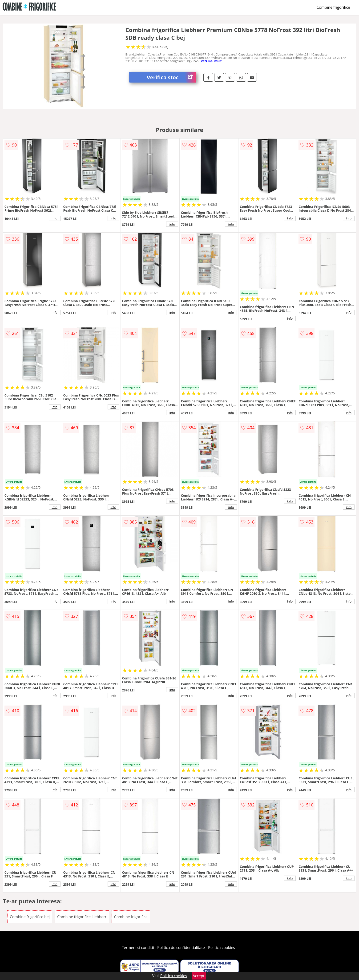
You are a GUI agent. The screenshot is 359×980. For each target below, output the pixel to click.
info (55, 218)
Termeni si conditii (138, 948)
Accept (199, 976)
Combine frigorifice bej (30, 917)
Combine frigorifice (333, 7)
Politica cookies (222, 948)
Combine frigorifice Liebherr (82, 917)
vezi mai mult (211, 61)
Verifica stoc (171, 77)
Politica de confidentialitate (181, 948)
